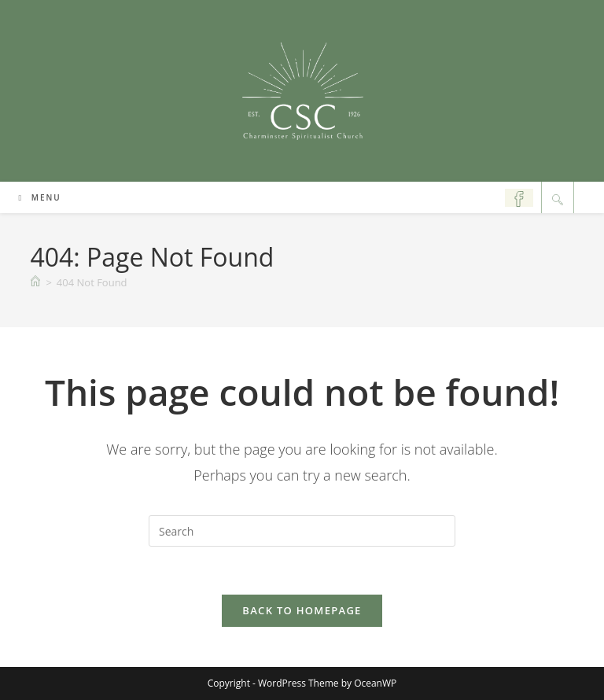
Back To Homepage (302, 610)
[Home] (35, 282)
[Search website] (558, 199)
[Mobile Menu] (39, 197)
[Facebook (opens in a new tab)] (519, 198)
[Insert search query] (302, 531)
